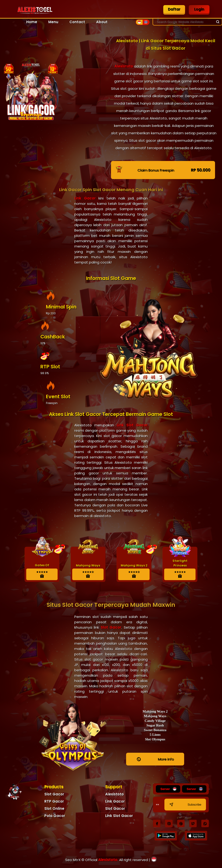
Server (169, 789)
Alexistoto (124, 66)
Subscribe (185, 805)
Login (199, 9)
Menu (53, 22)
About (102, 22)
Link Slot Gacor (132, 425)
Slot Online (54, 809)
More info (155, 759)
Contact (77, 22)
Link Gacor (85, 198)
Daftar (174, 9)
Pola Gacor (55, 816)
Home (32, 22)
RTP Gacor (54, 801)
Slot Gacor (110, 627)
